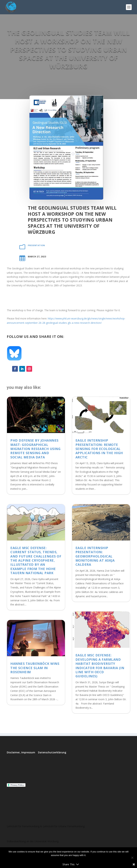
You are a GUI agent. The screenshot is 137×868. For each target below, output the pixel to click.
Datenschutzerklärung (52, 752)
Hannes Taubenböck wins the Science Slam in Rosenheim (35, 668)
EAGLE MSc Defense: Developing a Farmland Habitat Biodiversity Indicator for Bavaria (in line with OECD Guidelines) (100, 666)
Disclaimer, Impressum (21, 752)
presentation (36, 245)
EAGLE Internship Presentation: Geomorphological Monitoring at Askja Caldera (95, 556)
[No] (132, 858)
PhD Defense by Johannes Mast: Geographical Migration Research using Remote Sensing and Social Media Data (35, 449)
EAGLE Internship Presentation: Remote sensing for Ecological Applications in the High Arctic (99, 449)
